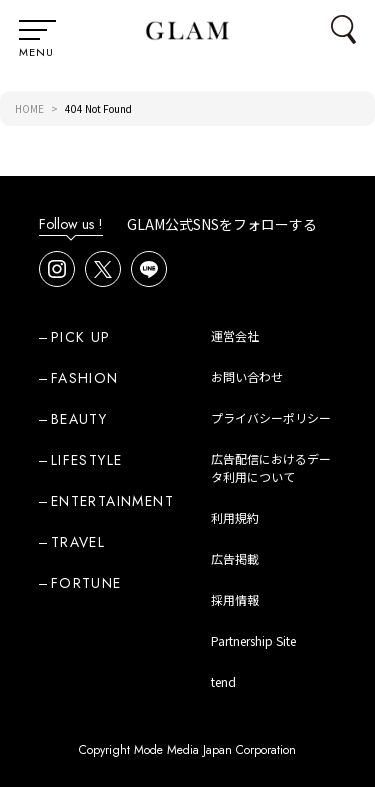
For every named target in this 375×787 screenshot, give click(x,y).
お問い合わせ (247, 376)
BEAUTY (79, 419)
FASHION (85, 378)
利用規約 (235, 517)
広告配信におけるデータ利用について (271, 467)
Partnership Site (253, 640)
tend (223, 681)
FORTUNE (86, 583)
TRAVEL (78, 542)
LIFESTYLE (87, 460)
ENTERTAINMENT (112, 501)
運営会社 (235, 335)
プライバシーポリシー (271, 417)
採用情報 (235, 599)
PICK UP (81, 337)
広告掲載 (235, 558)
